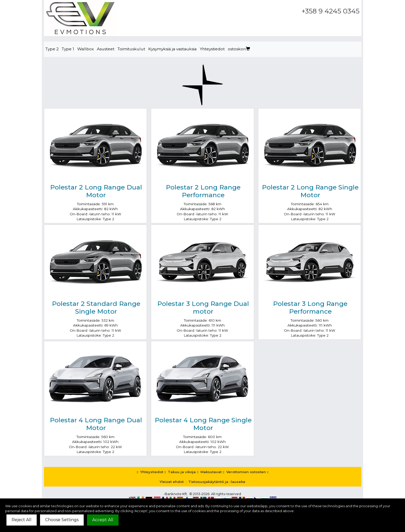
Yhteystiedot (212, 49)
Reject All (22, 520)
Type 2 (52, 49)
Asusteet (106, 49)
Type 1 (68, 49)
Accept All (103, 520)
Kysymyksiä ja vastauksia (172, 49)
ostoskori (239, 49)
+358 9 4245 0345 (330, 11)
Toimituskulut (131, 49)
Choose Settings (62, 520)
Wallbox (85, 49)
